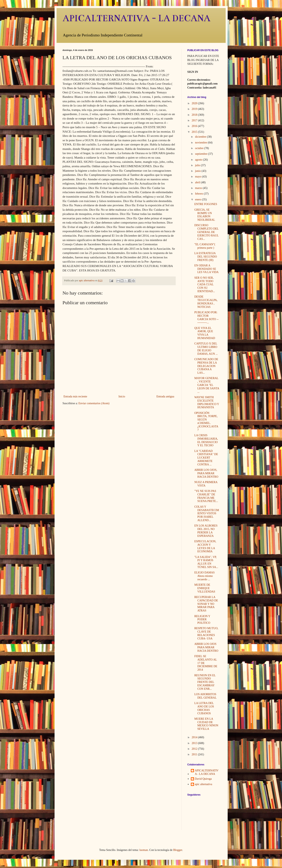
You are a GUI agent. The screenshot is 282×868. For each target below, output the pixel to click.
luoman (144, 850)
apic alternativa (203, 784)
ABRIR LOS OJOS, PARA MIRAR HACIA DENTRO (206, 473)
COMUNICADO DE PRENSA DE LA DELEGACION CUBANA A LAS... (206, 366)
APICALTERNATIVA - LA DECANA (136, 18)
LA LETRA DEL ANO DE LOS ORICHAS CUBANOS (204, 708)
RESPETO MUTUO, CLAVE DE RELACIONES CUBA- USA (206, 633)
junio (198, 171)
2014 (195, 737)
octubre (200, 148)
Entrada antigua (165, 396)
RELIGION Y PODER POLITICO (202, 620)
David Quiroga (203, 779)
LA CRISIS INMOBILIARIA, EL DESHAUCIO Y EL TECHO (206, 440)
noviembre (201, 143)
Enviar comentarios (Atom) (94, 403)
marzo (199, 188)
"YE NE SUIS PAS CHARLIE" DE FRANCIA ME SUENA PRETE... (206, 496)
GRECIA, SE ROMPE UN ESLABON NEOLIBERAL (205, 215)
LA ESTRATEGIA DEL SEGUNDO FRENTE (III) (206, 257)
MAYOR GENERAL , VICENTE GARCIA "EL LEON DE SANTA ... (207, 385)
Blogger (178, 850)
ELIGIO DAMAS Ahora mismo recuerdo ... (204, 576)
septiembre (202, 154)
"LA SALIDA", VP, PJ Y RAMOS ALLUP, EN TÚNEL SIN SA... (206, 562)
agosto (199, 160)
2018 (195, 115)
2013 (195, 743)
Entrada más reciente (75, 396)
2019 (195, 109)
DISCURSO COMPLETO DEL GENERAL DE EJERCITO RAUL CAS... (206, 232)
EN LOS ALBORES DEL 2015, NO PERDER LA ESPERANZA (206, 531)
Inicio (122, 396)
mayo (199, 177)
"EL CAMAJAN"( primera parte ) (205, 246)
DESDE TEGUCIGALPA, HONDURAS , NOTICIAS (206, 302)
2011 (195, 754)
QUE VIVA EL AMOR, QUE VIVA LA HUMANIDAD (205, 333)
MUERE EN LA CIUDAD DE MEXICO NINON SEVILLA (206, 724)
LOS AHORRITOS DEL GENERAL (205, 696)
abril (198, 182)
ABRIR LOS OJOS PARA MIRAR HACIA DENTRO (206, 647)
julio (198, 165)
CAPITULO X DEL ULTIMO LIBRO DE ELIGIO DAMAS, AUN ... (206, 349)
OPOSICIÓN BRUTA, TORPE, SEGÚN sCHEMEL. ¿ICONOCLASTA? (206, 421)
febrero (199, 194)
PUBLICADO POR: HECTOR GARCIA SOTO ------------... (206, 317)
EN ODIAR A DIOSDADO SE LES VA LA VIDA (206, 269)
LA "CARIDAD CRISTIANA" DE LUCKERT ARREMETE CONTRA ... (206, 458)
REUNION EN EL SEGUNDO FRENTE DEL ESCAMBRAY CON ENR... (205, 682)
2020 (195, 103)
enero (199, 199)
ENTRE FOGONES (206, 204)
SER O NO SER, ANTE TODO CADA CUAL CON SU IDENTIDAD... (205, 285)
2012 (195, 749)
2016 (195, 126)
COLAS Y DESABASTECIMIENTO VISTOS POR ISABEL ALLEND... (207, 513)
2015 (195, 132)
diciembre (201, 137)
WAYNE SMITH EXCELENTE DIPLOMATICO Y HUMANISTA (207, 402)
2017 (195, 120)
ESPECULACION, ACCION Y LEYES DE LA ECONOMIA (205, 546)
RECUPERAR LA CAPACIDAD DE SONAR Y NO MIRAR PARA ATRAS (206, 604)
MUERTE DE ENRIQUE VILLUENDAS (205, 588)
